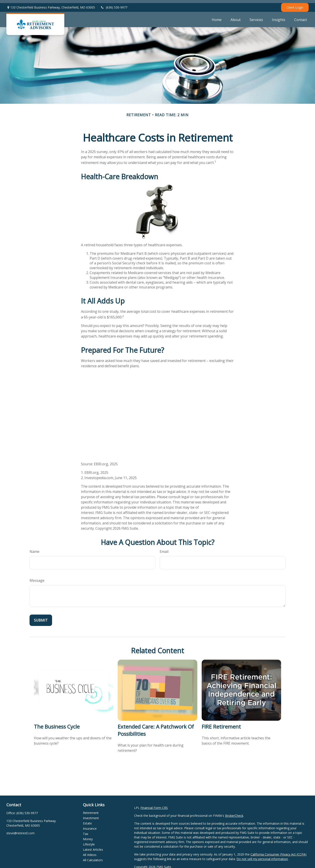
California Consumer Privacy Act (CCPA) (278, 851)
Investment (91, 815)
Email (164, 548)
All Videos (90, 852)
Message (37, 577)
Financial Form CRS (154, 805)
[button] (217, 16)
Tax (86, 831)
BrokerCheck (234, 813)
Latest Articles (93, 846)
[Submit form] (41, 617)
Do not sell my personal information (262, 856)
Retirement (91, 810)
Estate (87, 820)
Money (88, 836)
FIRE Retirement (221, 723)
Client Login (295, 4)
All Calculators (93, 857)
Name (34, 548)
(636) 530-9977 (114, 4)
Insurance (90, 825)
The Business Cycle (57, 723)
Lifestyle (89, 841)
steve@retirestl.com (20, 830)
